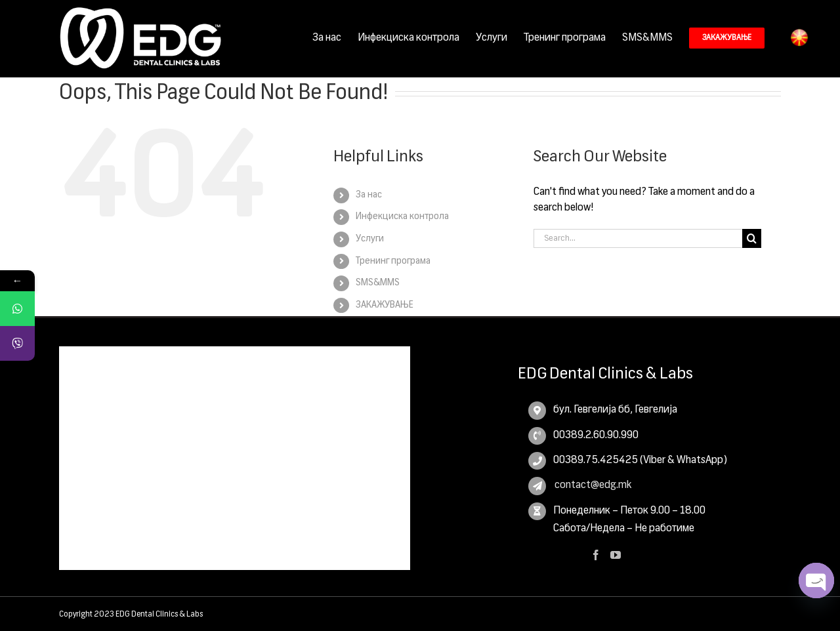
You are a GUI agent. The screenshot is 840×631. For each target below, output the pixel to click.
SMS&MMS (378, 283)
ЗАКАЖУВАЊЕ (385, 305)
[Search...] (638, 238)
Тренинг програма (393, 261)
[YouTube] (616, 555)
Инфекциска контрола (402, 216)
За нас (369, 195)
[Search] (752, 238)
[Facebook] (596, 555)
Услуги (370, 239)
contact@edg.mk (592, 485)
